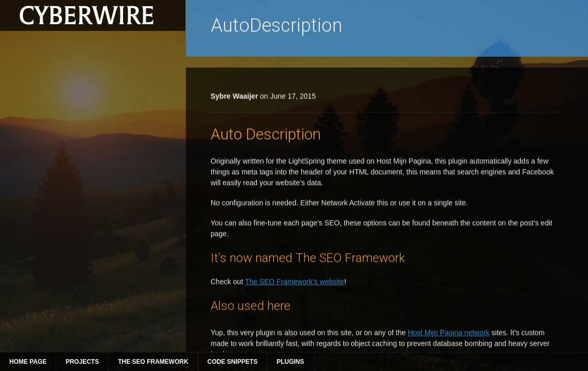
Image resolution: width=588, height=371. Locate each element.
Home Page (28, 362)
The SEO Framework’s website (295, 334)
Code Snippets (232, 362)
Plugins (290, 362)
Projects (82, 362)
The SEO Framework (153, 362)
